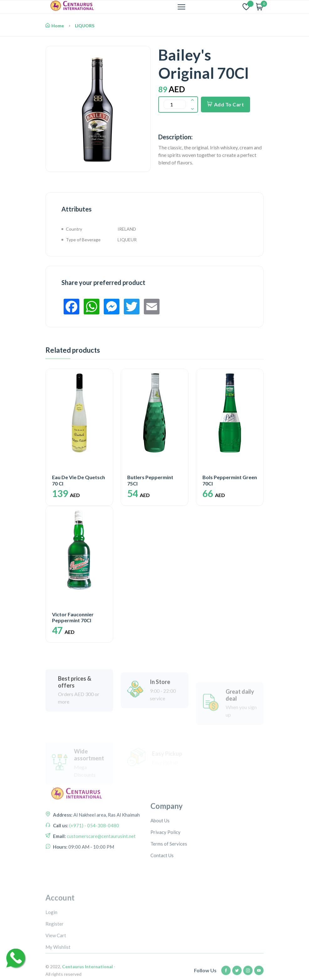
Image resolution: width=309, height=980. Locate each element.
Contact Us (162, 888)
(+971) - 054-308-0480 (94, 849)
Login (51, 952)
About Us (160, 853)
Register (55, 964)
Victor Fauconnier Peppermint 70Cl (73, 617)
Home (55, 26)
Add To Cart (225, 104)
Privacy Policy (165, 865)
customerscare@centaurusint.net (101, 860)
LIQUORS (85, 26)
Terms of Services (169, 876)
